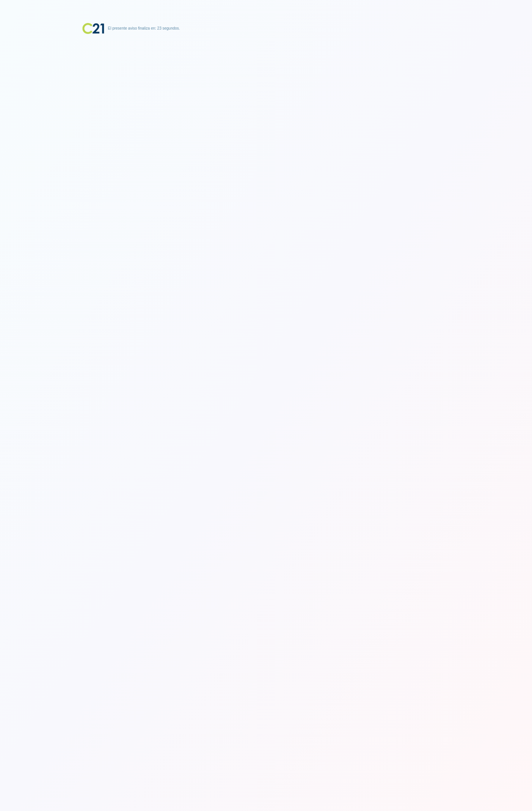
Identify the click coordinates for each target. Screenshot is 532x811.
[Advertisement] (266, 82)
